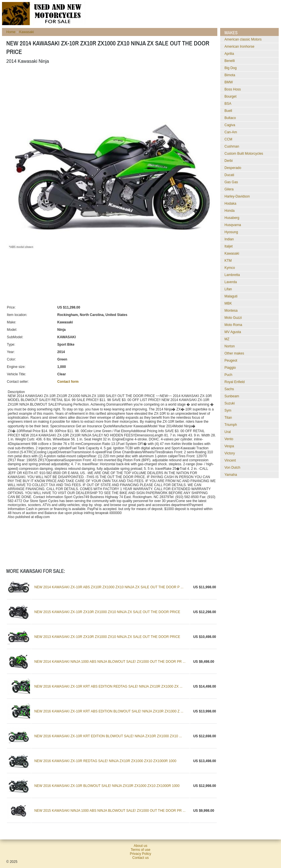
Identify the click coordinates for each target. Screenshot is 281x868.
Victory (230, 453)
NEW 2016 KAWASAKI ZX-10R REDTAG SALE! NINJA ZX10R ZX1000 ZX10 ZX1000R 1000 (105, 761)
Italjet (229, 246)
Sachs (229, 389)
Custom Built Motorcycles (244, 154)
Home (11, 32)
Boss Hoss (233, 89)
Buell (228, 111)
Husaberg (232, 218)
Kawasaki (26, 32)
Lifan (228, 289)
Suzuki (230, 403)
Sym (228, 410)
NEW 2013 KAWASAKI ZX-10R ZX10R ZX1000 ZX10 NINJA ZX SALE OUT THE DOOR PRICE (107, 637)
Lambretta (232, 275)
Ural (228, 432)
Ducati (229, 175)
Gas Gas (231, 182)
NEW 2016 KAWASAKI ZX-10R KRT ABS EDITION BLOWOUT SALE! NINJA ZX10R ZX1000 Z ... (109, 711)
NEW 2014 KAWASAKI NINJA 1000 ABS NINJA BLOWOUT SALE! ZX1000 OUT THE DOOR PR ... (110, 662)
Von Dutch (232, 468)
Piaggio (230, 368)
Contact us (140, 858)
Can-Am (231, 132)
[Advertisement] (110, 82)
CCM (228, 139)
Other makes (234, 353)
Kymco (230, 268)
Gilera (229, 189)
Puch (228, 375)
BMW (229, 82)
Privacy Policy (141, 854)
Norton (230, 346)
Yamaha (231, 475)
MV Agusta (233, 332)
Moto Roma (233, 325)
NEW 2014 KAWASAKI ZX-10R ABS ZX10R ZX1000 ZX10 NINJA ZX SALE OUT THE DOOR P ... (109, 587)
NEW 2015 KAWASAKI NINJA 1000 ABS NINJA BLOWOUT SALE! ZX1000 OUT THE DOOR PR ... (110, 811)
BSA (228, 104)
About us (140, 846)
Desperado (233, 168)
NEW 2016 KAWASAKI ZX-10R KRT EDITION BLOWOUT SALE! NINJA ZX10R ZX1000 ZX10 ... (108, 736)
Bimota (230, 75)
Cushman (232, 146)
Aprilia (229, 54)
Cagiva (230, 125)
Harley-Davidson (237, 196)
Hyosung (231, 232)
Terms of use (141, 850)
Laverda (231, 282)
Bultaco (230, 118)
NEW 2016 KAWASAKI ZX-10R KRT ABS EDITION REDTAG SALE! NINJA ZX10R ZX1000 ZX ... (108, 686)
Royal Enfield (235, 382)
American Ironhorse (239, 47)
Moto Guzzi (233, 318)
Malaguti (231, 296)
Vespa (229, 446)
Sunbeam (232, 396)
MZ (227, 339)
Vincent (230, 460)
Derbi (229, 161)
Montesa (231, 311)
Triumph (231, 425)
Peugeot (231, 361)
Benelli (230, 61)
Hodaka (230, 204)
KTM (228, 261)
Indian (229, 239)
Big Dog (231, 68)
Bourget (230, 96)
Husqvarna (233, 225)
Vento (229, 439)
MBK (228, 303)
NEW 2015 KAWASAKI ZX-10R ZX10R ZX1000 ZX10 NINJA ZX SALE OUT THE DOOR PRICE (107, 612)
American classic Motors (243, 39)
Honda (229, 211)
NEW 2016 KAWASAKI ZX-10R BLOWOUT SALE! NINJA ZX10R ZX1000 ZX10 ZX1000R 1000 (107, 786)
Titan (228, 418)
